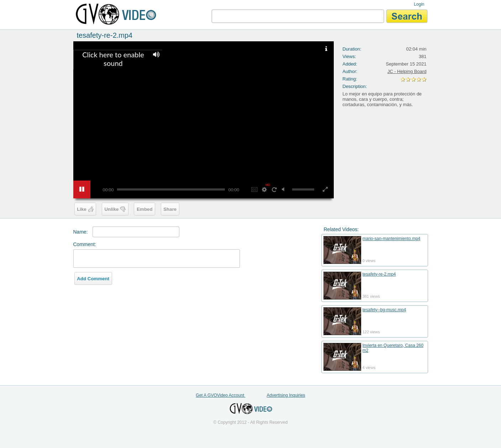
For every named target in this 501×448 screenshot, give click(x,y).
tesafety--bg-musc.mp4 (384, 310)
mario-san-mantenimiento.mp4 (392, 239)
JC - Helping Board (407, 71)
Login (419, 4)
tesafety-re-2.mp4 (379, 274)
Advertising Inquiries (286, 395)
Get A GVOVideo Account (220, 395)
